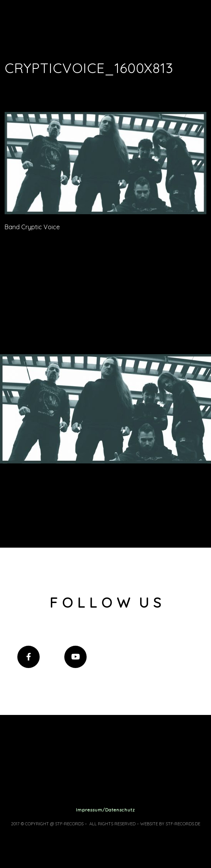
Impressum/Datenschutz (105, 810)
